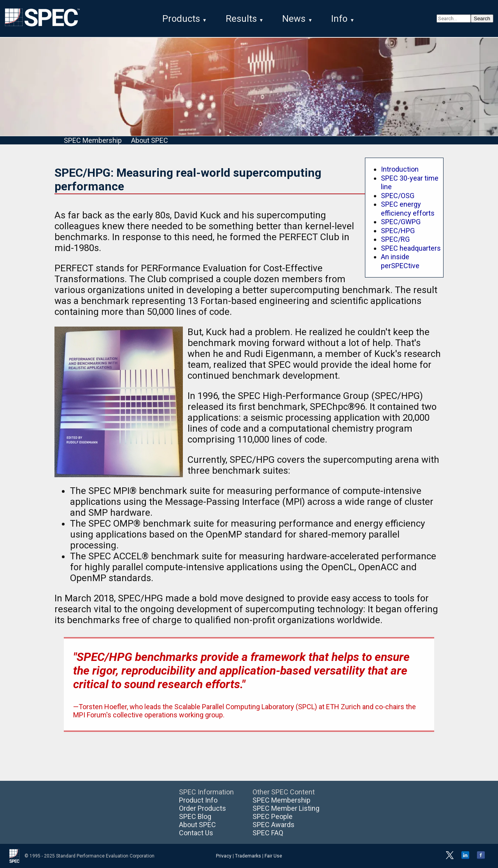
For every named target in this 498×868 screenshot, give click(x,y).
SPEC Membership (93, 140)
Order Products (203, 808)
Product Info (198, 800)
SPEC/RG (395, 239)
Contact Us (196, 833)
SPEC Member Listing (286, 808)
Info (339, 19)
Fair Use (273, 856)
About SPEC (150, 140)
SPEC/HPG (398, 231)
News (294, 19)
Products (181, 19)
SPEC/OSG (398, 196)
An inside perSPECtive (400, 261)
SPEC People (273, 816)
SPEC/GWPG (401, 222)
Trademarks (248, 856)
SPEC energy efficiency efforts (408, 209)
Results (241, 19)
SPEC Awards (274, 825)
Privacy (224, 856)
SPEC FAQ (268, 833)
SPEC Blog (195, 816)
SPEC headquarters (411, 248)
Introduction (400, 169)
